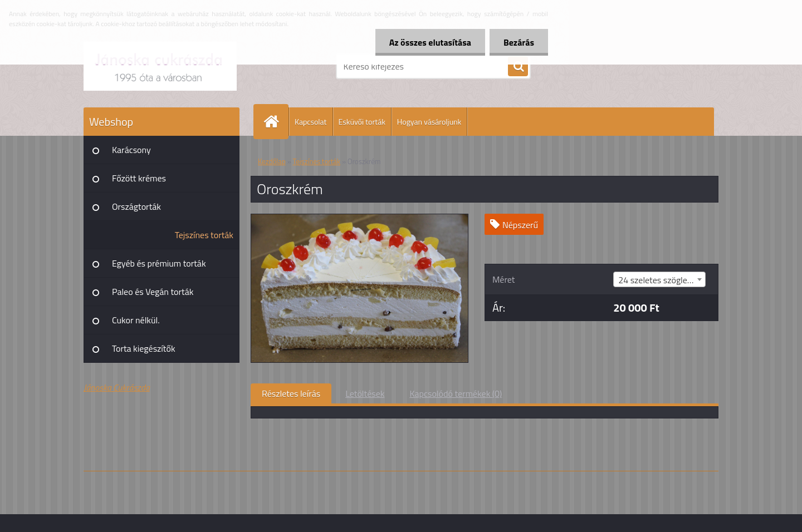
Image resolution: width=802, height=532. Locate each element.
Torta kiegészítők (144, 348)
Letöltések (365, 393)
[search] (518, 67)
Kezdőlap (272, 161)
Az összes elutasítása (430, 42)
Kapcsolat (311, 122)
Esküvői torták (362, 122)
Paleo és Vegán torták (153, 292)
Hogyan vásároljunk (429, 122)
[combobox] (659, 279)
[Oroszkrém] (360, 219)
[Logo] (160, 66)
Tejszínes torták (204, 235)
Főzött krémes (139, 178)
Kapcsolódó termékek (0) (456, 393)
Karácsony (131, 150)
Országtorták (136, 206)
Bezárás (519, 42)
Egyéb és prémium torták (159, 263)
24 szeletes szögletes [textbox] (659, 280)
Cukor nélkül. (136, 320)
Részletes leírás (291, 393)
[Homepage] (276, 122)
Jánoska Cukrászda (117, 387)
